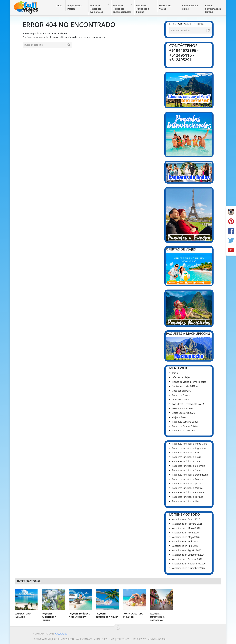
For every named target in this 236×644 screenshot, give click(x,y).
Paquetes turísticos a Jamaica (188, 483)
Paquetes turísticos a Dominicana (190, 475)
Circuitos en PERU (182, 391)
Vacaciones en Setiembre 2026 (188, 555)
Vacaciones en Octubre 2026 (187, 559)
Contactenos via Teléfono (186, 386)
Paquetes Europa (181, 395)
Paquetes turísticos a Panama (188, 492)
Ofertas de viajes (181, 377)
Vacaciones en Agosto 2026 (187, 550)
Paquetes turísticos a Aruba (187, 452)
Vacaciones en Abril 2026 (185, 533)
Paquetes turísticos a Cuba (186, 470)
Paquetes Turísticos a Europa (143, 9)
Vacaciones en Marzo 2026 (186, 528)
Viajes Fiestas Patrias (75, 7)
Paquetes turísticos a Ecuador (188, 479)
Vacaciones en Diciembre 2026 (188, 568)
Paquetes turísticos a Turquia (188, 497)
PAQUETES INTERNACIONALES (188, 404)
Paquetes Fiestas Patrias (185, 426)
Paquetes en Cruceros (184, 431)
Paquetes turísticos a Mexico (187, 488)
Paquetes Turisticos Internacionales (122, 9)
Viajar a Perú (179, 417)
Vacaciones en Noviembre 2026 (189, 564)
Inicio (59, 5)
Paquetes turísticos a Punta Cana (190, 444)
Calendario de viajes (190, 7)
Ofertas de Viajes (165, 7)
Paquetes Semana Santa (185, 422)
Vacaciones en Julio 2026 (185, 546)
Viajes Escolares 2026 (183, 413)
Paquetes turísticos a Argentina (189, 448)
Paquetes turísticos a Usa (186, 501)
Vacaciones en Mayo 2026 (186, 537)
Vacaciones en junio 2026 (186, 541)
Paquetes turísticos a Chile (186, 461)
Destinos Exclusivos (182, 408)
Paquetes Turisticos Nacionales (97, 9)
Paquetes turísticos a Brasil (187, 457)
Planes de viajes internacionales (189, 382)
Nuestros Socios (181, 400)
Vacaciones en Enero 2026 (186, 519)
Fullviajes (61, 634)
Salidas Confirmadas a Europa (213, 9)
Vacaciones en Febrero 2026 (187, 524)
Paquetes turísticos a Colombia (189, 466)
